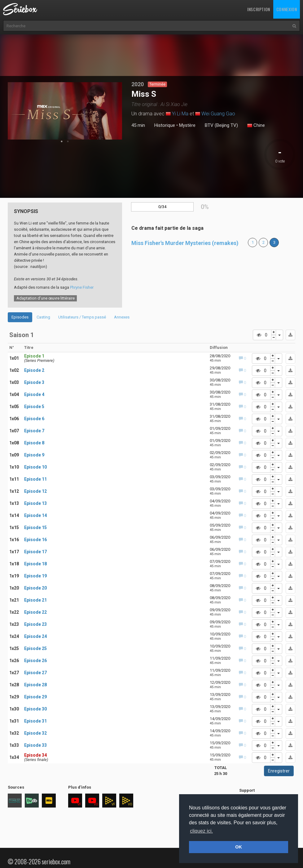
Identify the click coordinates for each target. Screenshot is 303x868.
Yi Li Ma (180, 114)
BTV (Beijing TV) (221, 125)
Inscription (259, 9)
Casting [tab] (43, 317)
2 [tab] (68, 141)
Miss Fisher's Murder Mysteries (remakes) (185, 243)
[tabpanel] (65, 111)
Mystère (187, 125)
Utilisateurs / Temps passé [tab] (82, 317)
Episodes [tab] (20, 317)
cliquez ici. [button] (201, 831)
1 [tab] (62, 141)
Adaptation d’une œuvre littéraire (46, 298)
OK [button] (239, 847)
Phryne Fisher (82, 287)
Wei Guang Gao (218, 114)
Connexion (287, 9)
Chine (256, 126)
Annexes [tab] (122, 317)
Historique (165, 125)
